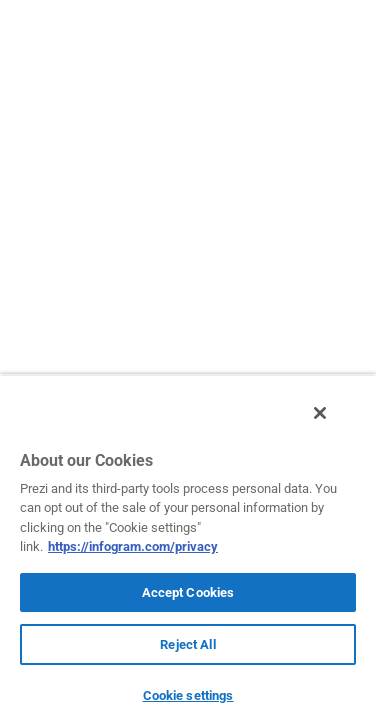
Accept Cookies (188, 592)
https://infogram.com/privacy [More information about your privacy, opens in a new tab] (133, 546)
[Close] (334, 423)
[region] (188, 552)
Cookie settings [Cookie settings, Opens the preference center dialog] (188, 695)
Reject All (187, 644)
